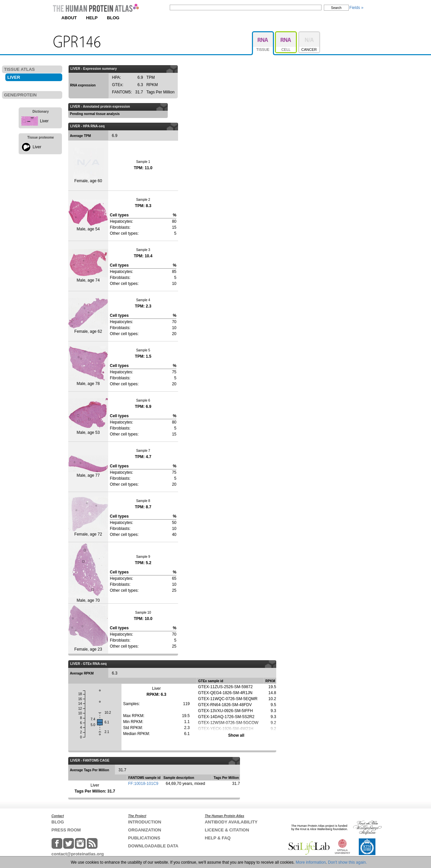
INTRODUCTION (145, 822)
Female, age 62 (88, 316)
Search (336, 8)
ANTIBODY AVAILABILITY (231, 822)
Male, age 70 (88, 572)
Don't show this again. (347, 862)
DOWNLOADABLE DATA (153, 846)
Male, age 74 (88, 266)
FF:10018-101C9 (143, 784)
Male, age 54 (88, 215)
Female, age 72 (88, 517)
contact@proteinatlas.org (78, 854)
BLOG (113, 18)
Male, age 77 (88, 467)
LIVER (14, 77)
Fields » (356, 8)
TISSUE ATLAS (19, 69)
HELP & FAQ (218, 838)
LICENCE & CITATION (227, 830)
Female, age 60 (88, 165)
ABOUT (69, 18)
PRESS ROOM (66, 830)
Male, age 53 (88, 416)
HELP (92, 18)
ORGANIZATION (145, 830)
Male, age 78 (88, 366)
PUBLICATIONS (144, 838)
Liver (44, 121)
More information (311, 862)
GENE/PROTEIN (20, 95)
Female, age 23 (88, 628)
